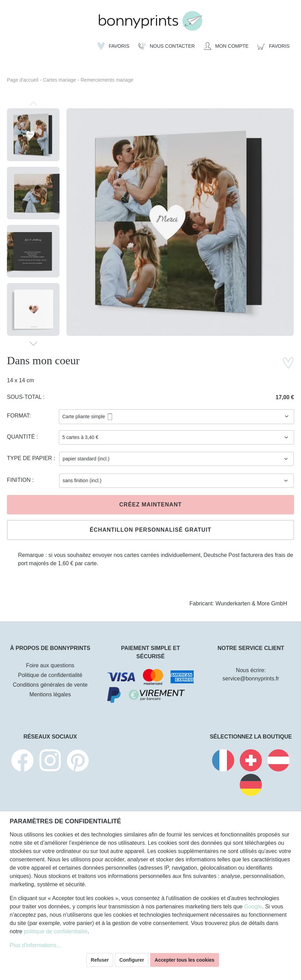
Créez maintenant (150, 505)
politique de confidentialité (56, 931)
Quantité (22, 437)
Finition (20, 480)
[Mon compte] (226, 46)
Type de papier (30, 458)
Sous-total (25, 397)
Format (18, 416)
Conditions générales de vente (50, 685)
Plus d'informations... (35, 945)
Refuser (100, 960)
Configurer (132, 960)
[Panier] (273, 46)
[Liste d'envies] (113, 46)
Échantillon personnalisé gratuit (150, 530)
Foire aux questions (50, 665)
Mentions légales (50, 694)
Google (253, 906)
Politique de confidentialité (50, 675)
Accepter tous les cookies (185, 960)
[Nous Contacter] (167, 46)
